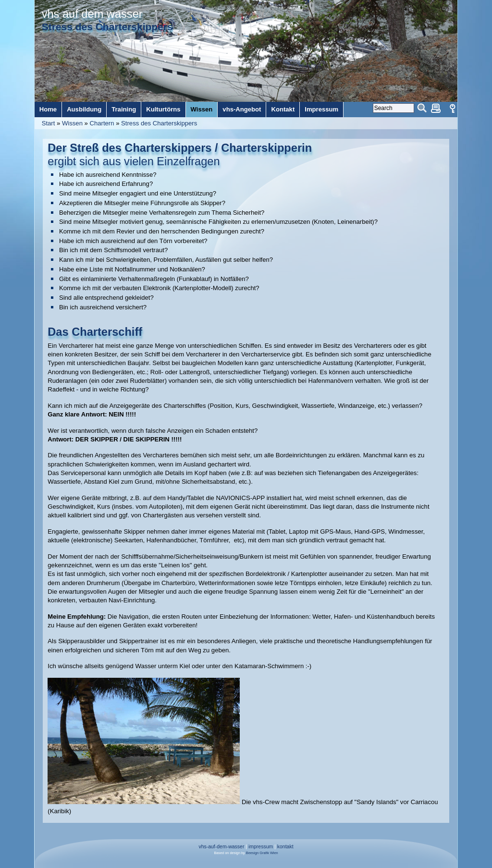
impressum (261, 847)
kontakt (285, 847)
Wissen (72, 123)
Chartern (102, 123)
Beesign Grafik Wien (262, 853)
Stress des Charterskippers (159, 123)
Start (49, 123)
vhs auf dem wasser (92, 14)
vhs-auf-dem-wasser (221, 847)
